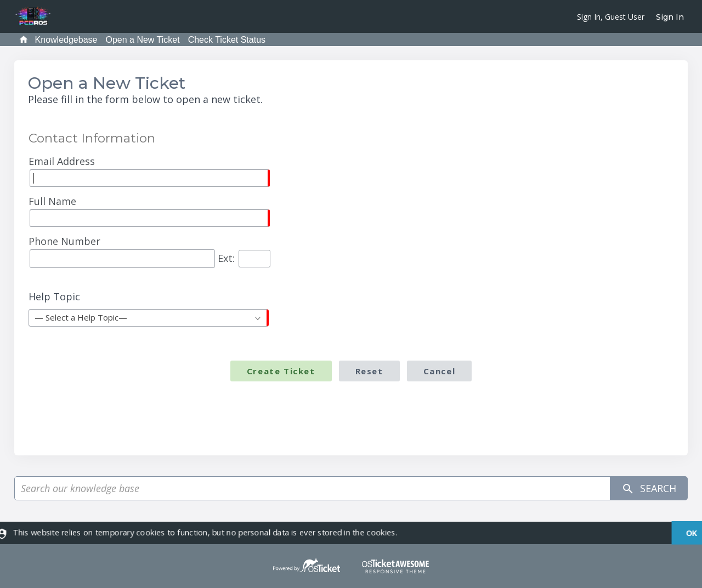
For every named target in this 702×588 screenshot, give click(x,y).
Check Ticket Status (227, 40)
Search (649, 489)
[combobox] (149, 318)
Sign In (670, 17)
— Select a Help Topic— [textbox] (81, 317)
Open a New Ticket (142, 40)
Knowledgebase (66, 40)
